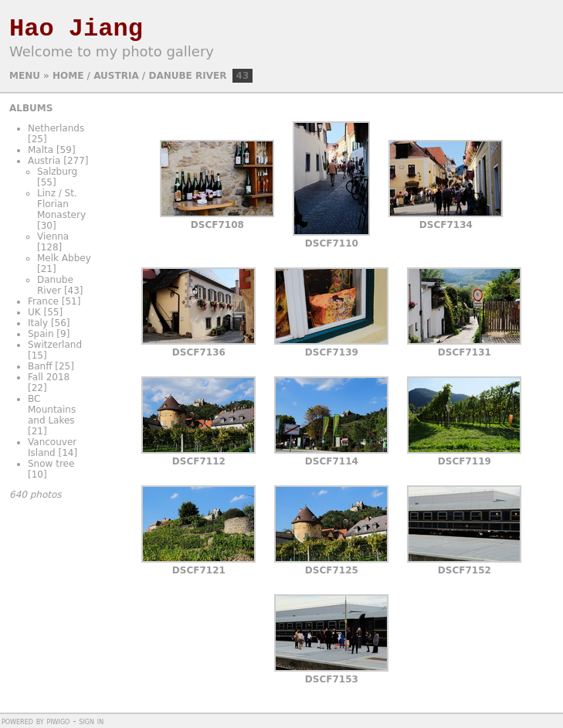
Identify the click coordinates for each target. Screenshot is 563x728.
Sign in (91, 721)
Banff (40, 366)
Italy (38, 323)
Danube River (187, 76)
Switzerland (55, 345)
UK (34, 312)
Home (68, 76)
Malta (41, 150)
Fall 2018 (49, 377)
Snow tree (51, 464)
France (43, 301)
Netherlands (56, 128)
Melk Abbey (64, 258)
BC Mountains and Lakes (52, 410)
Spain (41, 334)
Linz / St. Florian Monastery (61, 204)
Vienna (53, 236)
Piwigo (58, 721)
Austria (116, 76)
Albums (31, 108)
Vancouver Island (52, 447)
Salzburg (57, 172)
